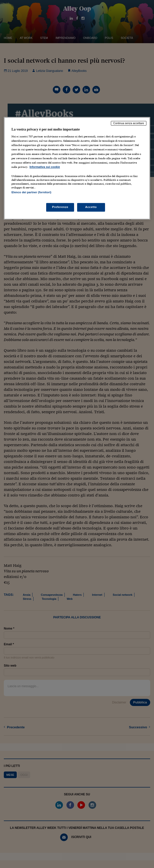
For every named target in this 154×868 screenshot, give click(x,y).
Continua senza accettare (129, 123)
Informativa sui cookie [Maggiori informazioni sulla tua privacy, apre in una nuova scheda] (45, 167)
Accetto (91, 207)
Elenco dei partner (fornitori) (31, 192)
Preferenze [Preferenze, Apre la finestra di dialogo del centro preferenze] (60, 207)
